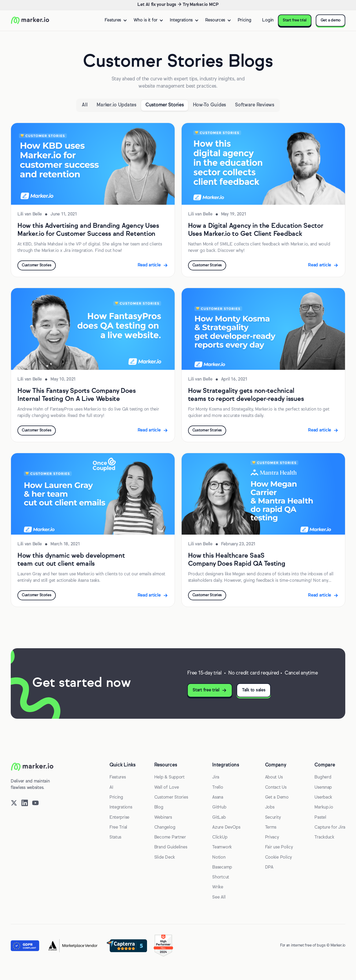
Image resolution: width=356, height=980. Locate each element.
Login (268, 20)
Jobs (270, 807)
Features (118, 777)
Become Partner (170, 837)
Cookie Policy (279, 858)
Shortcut (221, 877)
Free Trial (118, 828)
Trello (218, 788)
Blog (159, 807)
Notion (219, 858)
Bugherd (323, 777)
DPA (269, 867)
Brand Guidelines (171, 847)
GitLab (219, 818)
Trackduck (324, 837)
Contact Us (276, 788)
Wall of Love (167, 788)
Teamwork (222, 847)
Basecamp (222, 867)
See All (219, 897)
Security (273, 818)
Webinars (163, 818)
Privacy (272, 837)
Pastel (320, 818)
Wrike (218, 887)
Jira (216, 777)
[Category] (116, 105)
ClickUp (220, 837)
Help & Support (169, 777)
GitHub (219, 807)
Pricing (245, 20)
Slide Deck (165, 858)
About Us (274, 777)
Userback (323, 798)
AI (111, 788)
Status (115, 837)
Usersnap (323, 788)
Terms (271, 828)
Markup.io (324, 807)
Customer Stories (171, 798)
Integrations (121, 807)
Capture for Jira (330, 828)
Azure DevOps (226, 828)
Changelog (165, 828)
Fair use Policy (279, 847)
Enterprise (119, 818)
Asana (218, 798)
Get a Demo (277, 798)
